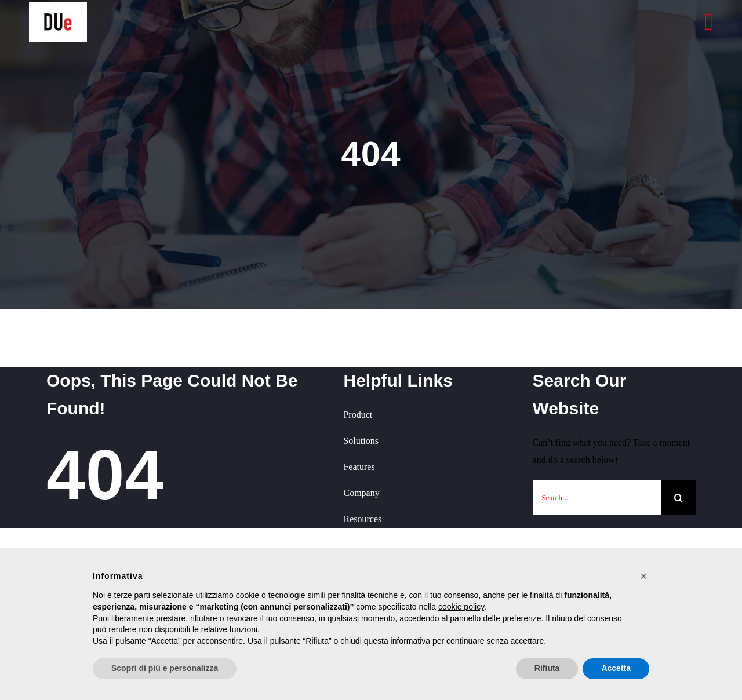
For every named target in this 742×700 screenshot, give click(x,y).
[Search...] (597, 498)
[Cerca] (678, 498)
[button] (643, 576)
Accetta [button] (616, 668)
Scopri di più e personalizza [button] (165, 668)
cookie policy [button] (461, 607)
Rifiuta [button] (547, 668)
